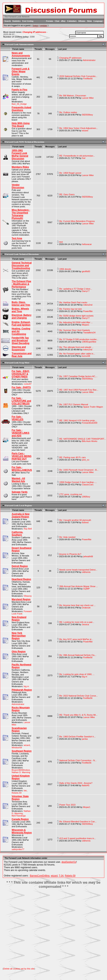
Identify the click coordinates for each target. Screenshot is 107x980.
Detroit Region (20, 566)
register (44, 25)
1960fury (86, 497)
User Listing (28, 21)
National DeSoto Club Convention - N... (78, 760)
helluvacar (87, 244)
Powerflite (88, 311)
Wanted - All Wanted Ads (18, 480)
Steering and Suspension (19, 348)
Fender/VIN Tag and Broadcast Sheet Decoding (21, 341)
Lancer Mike (88, 98)
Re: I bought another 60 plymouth (75, 520)
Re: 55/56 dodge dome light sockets (76, 316)
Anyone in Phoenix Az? (70, 554)
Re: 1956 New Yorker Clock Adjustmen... (79, 128)
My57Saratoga (19, 816)
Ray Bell (28, 529)
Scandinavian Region (19, 730)
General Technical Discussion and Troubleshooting (22, 266)
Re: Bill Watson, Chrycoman (73, 96)
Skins (89, 21)
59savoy (28, 596)
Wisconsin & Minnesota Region (22, 831)
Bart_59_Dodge (19, 104)
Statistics (16, 21)
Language (98, 21)
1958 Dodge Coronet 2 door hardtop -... (78, 482)
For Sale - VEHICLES (18, 418)
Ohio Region (19, 652)
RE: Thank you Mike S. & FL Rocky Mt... (78, 715)
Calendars (72, 21)
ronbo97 (28, 384)
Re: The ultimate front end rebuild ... (76, 347)
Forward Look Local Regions (19, 505)
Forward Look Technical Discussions (22, 254)
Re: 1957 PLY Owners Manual (74, 404)
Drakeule (86, 608)
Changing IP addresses (34, 32)
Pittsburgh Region (22, 690)
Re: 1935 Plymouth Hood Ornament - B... (79, 470)
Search (8, 21)
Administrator (89, 60)
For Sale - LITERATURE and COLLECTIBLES (21, 401)
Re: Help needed (67, 537)
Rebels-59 (17, 793)
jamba (85, 739)
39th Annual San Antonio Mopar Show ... (79, 586)
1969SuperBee (89, 342)
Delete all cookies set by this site (19, 969)
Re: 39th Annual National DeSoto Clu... (78, 655)
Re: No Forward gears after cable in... (77, 354)
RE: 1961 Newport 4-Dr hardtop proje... (78, 420)
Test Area (17, 238)
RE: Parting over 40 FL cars (72, 457)
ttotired (85, 522)
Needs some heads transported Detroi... (78, 570)
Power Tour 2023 (67, 805)
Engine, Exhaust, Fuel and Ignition (21, 324)
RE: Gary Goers (67, 194)
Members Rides (20, 167)
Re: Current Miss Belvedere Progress (77, 221)
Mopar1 (86, 325)
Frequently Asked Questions (21, 109)
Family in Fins (19, 90)
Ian (25, 790)
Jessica (86, 624)
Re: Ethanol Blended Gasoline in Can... (78, 822)
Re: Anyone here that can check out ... (78, 605)
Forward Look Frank (22, 612)
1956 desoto (65, 269)
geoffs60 (86, 271)
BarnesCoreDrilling (40, 876)
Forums (50, 21)
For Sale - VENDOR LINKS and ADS (21, 433)
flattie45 (86, 785)
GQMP (86, 589)
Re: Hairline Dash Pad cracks (73, 302)
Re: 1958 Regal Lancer (70, 173)
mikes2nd (88, 305)
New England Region (19, 619)
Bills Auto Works (90, 441)
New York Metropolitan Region (19, 636)
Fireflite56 (88, 79)
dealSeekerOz (69, 862)
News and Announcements (21, 54)
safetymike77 (18, 849)
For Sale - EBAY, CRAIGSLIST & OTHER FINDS (21, 374)
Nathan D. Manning (21, 772)
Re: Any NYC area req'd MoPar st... (76, 639)
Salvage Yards (20, 492)
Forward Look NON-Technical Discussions (25, 142)
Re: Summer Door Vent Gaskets (75, 330)
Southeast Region (22, 751)
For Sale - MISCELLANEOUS (22, 469)
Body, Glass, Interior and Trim (21, 304)
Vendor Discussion (18, 186)
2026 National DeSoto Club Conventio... (78, 76)
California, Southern (17, 534)
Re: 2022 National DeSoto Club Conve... (79, 696)
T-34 (61, 876)
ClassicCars (88, 485)
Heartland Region (21, 579)
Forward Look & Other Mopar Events (21, 72)
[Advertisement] (54, 928)
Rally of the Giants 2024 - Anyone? (76, 783)
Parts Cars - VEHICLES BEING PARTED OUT (21, 456)
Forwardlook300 (90, 423)
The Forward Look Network (17, 17)
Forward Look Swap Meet (17, 363)
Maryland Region (21, 599)
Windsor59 (17, 748)
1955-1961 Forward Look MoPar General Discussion (20, 155)
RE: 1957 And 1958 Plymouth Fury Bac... (79, 390)
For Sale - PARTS (21, 387)
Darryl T (86, 291)
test (61, 242)
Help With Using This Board (21, 125)
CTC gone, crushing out (71, 494)
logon (36, 25)
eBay (63, 21)
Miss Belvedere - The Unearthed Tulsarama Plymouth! (21, 214)
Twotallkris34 (89, 333)
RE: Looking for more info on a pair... (77, 622)
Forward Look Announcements (20, 44)
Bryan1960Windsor (21, 770)
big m (26, 686)
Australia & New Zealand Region (21, 515)
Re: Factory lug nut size (71, 309)
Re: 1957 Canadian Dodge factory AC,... (78, 376)
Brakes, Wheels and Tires (20, 310)
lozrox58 (86, 356)
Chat (57, 21)
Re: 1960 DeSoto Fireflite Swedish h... (77, 737)
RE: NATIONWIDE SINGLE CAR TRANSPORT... (83, 439)
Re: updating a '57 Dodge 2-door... (76, 289)
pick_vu (86, 460)
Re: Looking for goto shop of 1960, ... (77, 674)
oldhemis (86, 572)
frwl (84, 158)
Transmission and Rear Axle (22, 355)
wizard (85, 131)
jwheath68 (88, 556)
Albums (82, 21)
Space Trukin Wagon (93, 407)
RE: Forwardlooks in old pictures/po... (77, 156)
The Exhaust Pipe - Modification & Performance (21, 284)
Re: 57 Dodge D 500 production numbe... (79, 339)
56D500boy (87, 115)
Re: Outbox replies (68, 112)
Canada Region (20, 819)
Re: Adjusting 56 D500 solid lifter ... (76, 322)
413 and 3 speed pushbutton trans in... (78, 838)
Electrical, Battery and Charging (21, 317)
